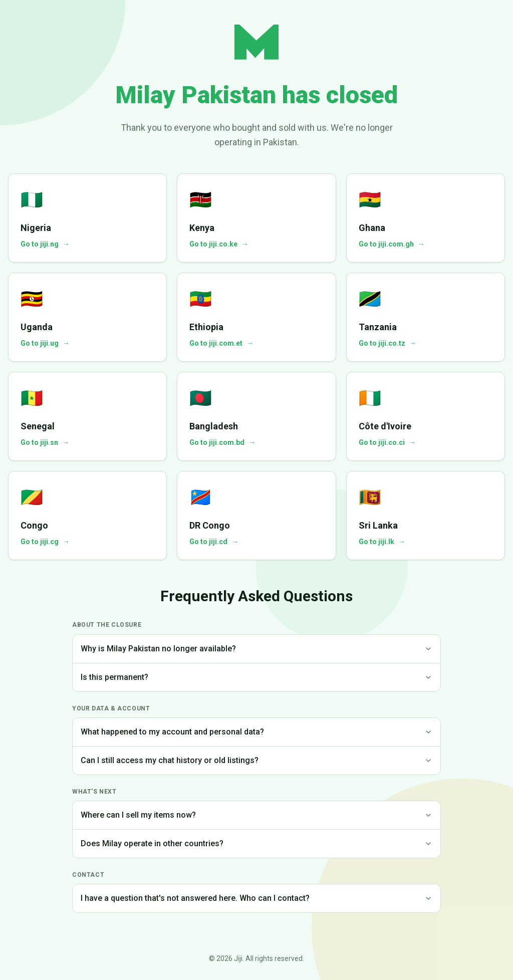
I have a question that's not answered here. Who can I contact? (256, 898)
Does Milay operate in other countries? (256, 843)
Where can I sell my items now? (256, 815)
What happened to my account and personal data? (256, 732)
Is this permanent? (256, 677)
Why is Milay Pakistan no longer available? (256, 649)
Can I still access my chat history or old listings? (256, 760)
